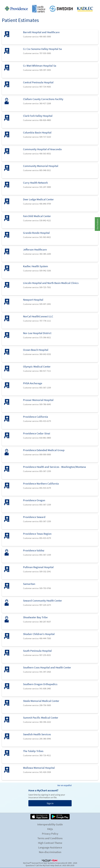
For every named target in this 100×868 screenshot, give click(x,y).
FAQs (50, 829)
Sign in (50, 803)
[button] (97, 224)
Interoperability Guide (50, 824)
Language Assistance (50, 847)
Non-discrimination (50, 852)
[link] (50, 37)
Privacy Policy (50, 834)
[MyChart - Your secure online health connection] (50, 9)
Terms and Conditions (50, 838)
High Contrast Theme (50, 843)
